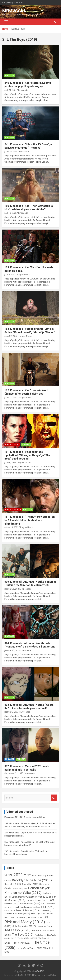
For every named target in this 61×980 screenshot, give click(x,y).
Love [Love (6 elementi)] (6, 910)
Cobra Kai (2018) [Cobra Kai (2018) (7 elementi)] (30, 884)
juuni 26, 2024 (11, 152)
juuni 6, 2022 (10, 462)
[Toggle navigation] (6, 22)
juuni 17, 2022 (11, 398)
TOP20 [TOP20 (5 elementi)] (19, 948)
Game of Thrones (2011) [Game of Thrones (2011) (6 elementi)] (37, 900)
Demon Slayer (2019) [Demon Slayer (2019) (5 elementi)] (19, 889)
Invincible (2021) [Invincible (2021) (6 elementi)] (11, 904)
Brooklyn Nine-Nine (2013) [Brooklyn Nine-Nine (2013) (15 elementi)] (32, 880)
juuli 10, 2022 (10, 213)
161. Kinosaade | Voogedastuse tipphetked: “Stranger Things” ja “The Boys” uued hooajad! (27, 455)
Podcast (10, 76)
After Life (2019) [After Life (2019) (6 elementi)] (39, 876)
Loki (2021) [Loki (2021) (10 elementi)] (48, 907)
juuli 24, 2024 (10, 90)
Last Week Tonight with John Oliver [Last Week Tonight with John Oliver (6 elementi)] (25, 907)
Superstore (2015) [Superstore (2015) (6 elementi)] (45, 926)
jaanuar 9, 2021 (12, 712)
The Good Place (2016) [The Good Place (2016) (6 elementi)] (27, 938)
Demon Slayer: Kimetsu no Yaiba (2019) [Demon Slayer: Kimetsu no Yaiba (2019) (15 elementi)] (27, 890)
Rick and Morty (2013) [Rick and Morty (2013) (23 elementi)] (25, 922)
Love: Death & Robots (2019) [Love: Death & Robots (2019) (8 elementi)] (25, 910)
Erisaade (10, 759)
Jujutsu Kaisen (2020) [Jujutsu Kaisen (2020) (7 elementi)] (30, 903)
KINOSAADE (14, 10)
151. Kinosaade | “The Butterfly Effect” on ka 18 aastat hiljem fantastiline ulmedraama (30, 520)
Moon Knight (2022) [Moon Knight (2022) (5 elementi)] (38, 914)
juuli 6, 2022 (10, 274)
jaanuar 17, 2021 (12, 650)
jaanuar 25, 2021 (12, 589)
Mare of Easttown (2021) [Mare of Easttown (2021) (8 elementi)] (17, 913)
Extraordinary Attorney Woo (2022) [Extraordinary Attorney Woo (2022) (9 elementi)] (31, 897)
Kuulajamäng (12, 445)
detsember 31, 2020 (14, 773)
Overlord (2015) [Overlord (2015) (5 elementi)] (21, 918)
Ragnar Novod (24, 274)
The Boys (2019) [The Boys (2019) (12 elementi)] (23, 935)
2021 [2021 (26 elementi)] (18, 875)
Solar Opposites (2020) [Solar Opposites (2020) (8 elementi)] (24, 926)
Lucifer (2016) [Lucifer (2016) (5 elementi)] (46, 911)
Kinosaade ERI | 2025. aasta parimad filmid (25, 817)
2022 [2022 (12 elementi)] (27, 875)
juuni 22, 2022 (11, 336)
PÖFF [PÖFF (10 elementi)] (47, 917)
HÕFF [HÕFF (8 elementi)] (51, 900)
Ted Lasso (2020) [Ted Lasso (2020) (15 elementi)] (17, 930)
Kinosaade (23, 90)
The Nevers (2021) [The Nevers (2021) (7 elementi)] (23, 943)
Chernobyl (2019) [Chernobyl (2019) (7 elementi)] (13, 884)
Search (54, 798)
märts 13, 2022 (11, 527)
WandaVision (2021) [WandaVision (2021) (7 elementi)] (32, 948)
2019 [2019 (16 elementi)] (8, 875)
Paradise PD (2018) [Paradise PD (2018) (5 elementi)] (35, 918)
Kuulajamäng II (13, 510)
